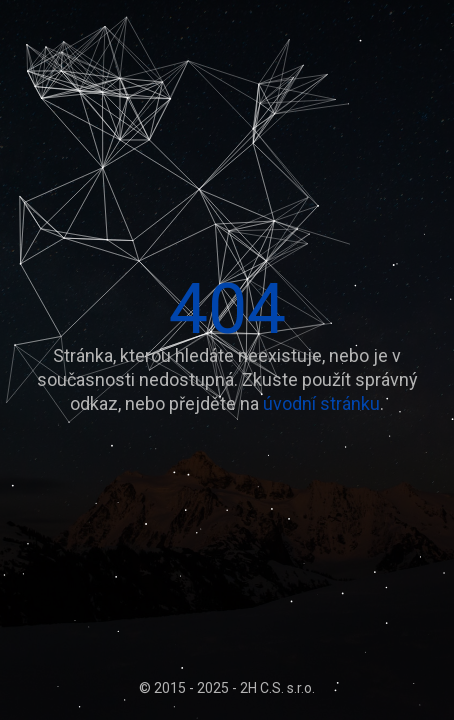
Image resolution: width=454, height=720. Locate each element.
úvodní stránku (321, 403)
